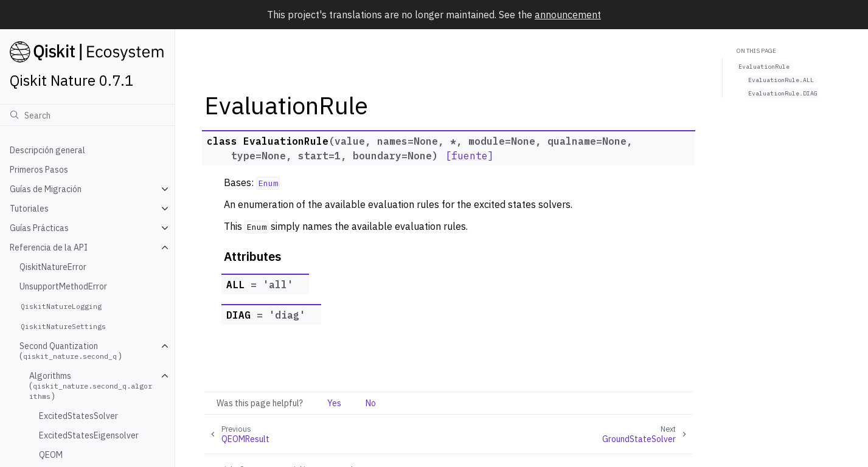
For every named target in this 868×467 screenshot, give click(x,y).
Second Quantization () (71, 351)
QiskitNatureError (53, 267)
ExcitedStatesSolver (78, 416)
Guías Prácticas (39, 228)
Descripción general (47, 150)
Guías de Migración (46, 189)
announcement (568, 15)
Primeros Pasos (39, 170)
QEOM (51, 455)
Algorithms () (91, 386)
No (371, 403)
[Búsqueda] (87, 115)
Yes (334, 403)
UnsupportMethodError (63, 286)
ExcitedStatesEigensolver (89, 435)
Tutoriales (29, 209)
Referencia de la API (49, 247)
